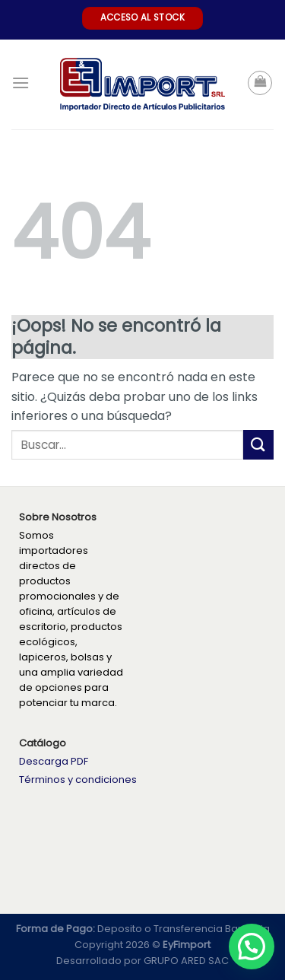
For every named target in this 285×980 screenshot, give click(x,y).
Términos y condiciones (78, 780)
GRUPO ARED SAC (186, 961)
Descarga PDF (54, 761)
